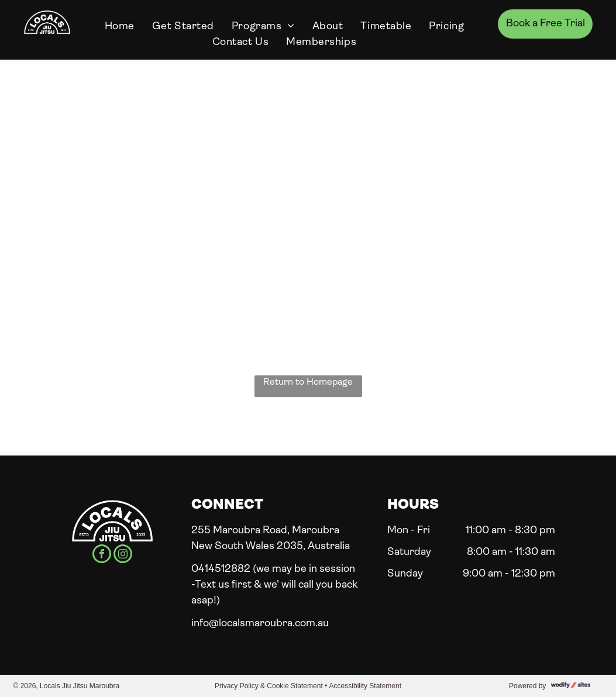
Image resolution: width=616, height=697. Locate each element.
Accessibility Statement (365, 686)
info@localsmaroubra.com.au (260, 624)
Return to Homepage (308, 382)
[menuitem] (120, 27)
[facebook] (102, 555)
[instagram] (123, 555)
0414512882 (221, 569)
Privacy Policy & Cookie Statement (269, 686)
